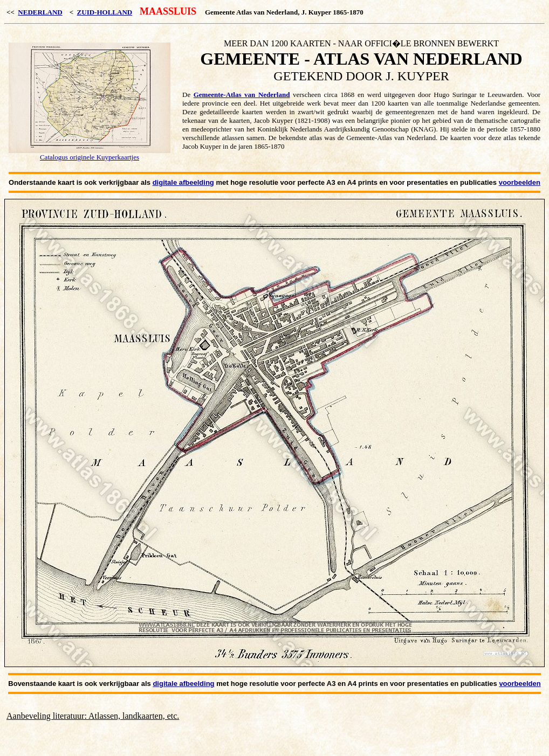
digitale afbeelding (183, 182)
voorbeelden (520, 182)
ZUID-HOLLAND (105, 12)
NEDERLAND (40, 12)
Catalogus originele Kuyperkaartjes (90, 157)
